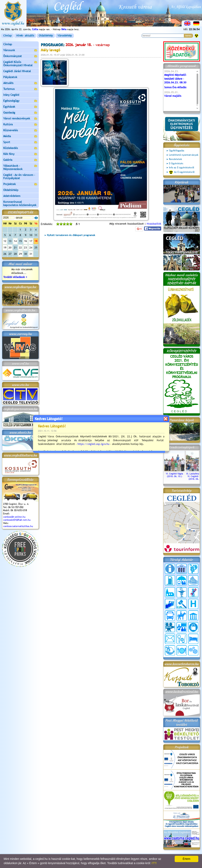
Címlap (7, 36)
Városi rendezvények (20, 119)
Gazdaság (20, 113)
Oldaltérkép (46, 36)
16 (26, 241)
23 (26, 248)
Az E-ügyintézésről (182, 172)
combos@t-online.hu (14, 517)
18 (36, 241)
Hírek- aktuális (25, 36)
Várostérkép (65, 36)
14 (15, 241)
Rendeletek (175, 159)
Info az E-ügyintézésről (182, 168)
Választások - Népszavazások (20, 167)
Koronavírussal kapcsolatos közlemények (20, 203)
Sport (20, 142)
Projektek (20, 184)
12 (5, 241)
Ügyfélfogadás (177, 151)
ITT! (154, 863)
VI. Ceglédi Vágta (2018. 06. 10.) (174, 474)
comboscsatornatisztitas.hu (18, 526)
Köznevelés (20, 131)
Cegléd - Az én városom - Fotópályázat (19, 176)
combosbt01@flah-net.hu (17, 520)
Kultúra (20, 125)
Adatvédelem (12, 196)
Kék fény (20, 154)
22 (20, 248)
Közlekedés (20, 148)
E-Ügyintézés (176, 163)
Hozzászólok (154, 224)
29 (20, 254)
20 (10, 248)
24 (31, 248)
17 (31, 241)
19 (5, 248)
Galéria (20, 160)
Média (20, 136)
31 (31, 254)
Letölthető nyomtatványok (184, 155)
